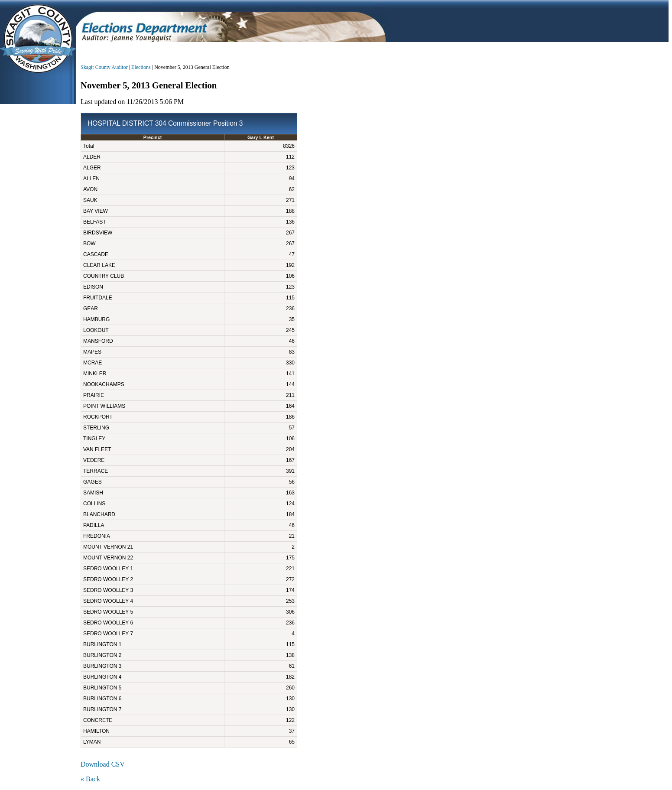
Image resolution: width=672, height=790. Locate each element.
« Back (90, 779)
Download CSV (103, 764)
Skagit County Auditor (104, 67)
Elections (141, 67)
